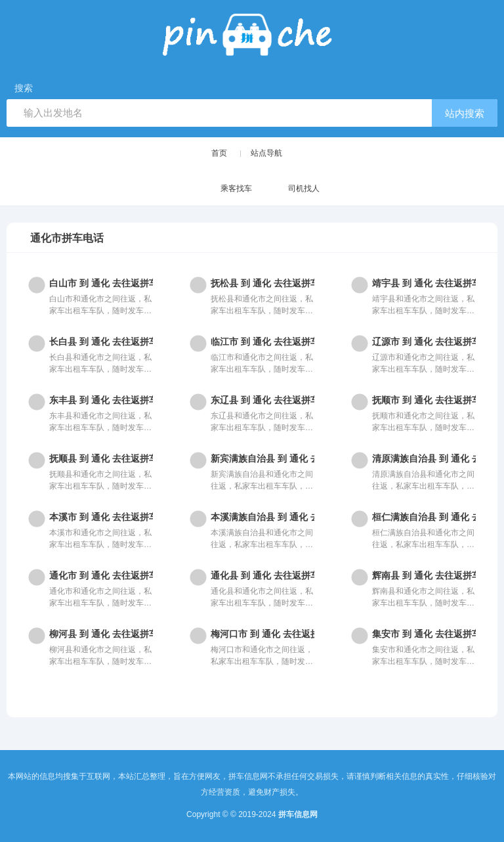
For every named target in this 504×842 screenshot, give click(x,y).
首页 (219, 153)
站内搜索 (465, 113)
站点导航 (266, 153)
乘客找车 (223, 189)
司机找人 (291, 189)
